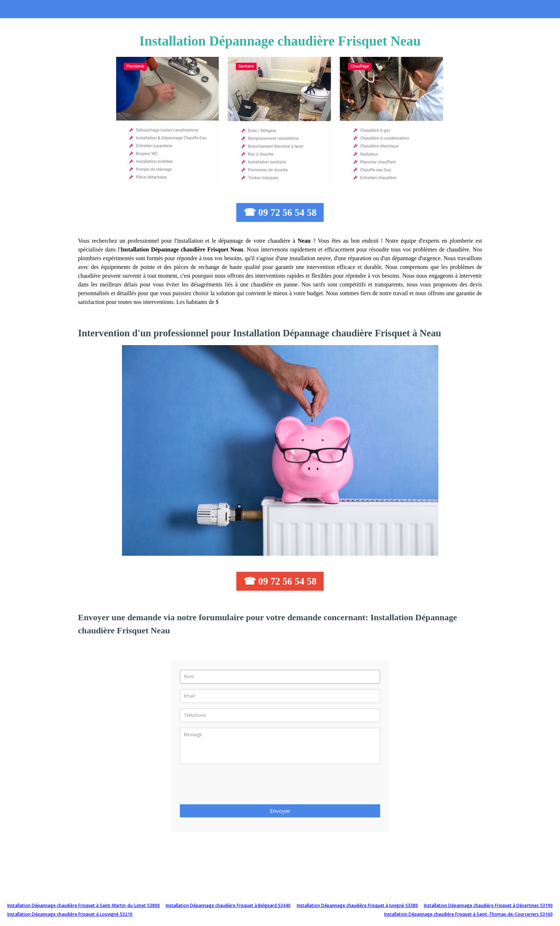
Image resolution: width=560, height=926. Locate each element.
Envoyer (280, 811)
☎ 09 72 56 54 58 (280, 212)
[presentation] (235, 786)
